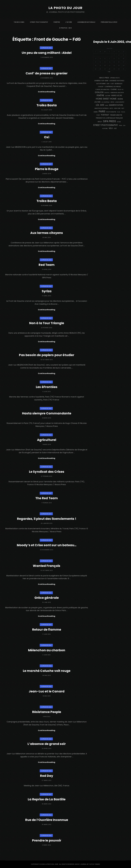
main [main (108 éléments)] (107, 105)
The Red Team (47, 498)
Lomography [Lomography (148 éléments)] (120, 102)
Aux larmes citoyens (47, 233)
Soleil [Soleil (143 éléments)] (119, 122)
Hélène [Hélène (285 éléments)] (120, 99)
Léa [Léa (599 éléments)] (97, 105)
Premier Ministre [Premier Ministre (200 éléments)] (116, 115)
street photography (39, 22)
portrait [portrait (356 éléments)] (105, 115)
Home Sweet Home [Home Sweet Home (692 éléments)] (106, 99)
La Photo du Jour (65, 8)
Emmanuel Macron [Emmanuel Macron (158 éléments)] (117, 93)
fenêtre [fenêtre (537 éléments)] (100, 95)
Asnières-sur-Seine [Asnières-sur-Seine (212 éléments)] (101, 81)
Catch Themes (95, 864)
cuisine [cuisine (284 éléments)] (114, 89)
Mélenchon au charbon (47, 650)
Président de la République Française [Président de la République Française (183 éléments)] (109, 118)
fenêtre (57, 22)
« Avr (109, 72)
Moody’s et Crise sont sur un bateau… (47, 545)
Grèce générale (47, 598)
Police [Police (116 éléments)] (123, 112)
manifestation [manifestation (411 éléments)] (116, 105)
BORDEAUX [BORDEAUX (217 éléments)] (119, 84)
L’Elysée (69, 22)
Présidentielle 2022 (109, 22)
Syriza (47, 291)
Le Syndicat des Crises (47, 472)
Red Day (47, 776)
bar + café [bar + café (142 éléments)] (110, 84)
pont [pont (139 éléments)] (98, 115)
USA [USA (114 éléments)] (124, 125)
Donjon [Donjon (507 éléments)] (99, 92)
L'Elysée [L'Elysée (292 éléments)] (97, 102)
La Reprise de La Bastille (47, 799)
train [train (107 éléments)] (120, 125)
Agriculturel (47, 440)
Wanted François (47, 566)
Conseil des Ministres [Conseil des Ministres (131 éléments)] (102, 89)
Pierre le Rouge (47, 169)
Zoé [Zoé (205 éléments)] (115, 128)
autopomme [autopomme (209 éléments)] (101, 84)
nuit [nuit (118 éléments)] (123, 108)
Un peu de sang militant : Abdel (47, 53)
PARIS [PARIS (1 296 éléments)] (102, 111)
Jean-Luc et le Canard (47, 691)
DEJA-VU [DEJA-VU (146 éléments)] (121, 89)
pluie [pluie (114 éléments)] (119, 112)
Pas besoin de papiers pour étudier (47, 355)
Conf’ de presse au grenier (47, 73)
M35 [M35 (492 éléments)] (102, 105)
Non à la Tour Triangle (47, 323)
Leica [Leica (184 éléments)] (112, 102)
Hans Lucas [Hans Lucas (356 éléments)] (117, 95)
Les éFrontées (47, 387)
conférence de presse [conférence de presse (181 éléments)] (113, 87)
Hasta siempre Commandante (47, 413)
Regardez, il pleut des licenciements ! (47, 519)
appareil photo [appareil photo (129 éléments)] (115, 78)
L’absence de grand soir (47, 744)
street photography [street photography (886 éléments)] (106, 125)
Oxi (47, 137)
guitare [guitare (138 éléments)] (108, 96)
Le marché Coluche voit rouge (47, 671)
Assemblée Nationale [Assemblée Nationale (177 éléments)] (117, 81)
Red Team (47, 265)
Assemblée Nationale (86, 22)
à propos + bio (66, 28)
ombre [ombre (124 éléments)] (96, 112)
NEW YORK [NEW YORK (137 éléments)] (117, 108)
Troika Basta (47, 105)
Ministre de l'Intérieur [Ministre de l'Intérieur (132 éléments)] (102, 108)
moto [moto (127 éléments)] (111, 108)
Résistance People (47, 712)
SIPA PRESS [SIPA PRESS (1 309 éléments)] (110, 121)
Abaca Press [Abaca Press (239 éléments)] (104, 78)
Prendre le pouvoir (47, 840)
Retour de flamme (47, 630)
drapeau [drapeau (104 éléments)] (107, 93)
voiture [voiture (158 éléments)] (105, 128)
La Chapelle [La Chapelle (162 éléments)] (106, 102)
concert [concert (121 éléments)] (101, 87)
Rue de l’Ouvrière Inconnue (47, 820)
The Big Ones (19, 22)
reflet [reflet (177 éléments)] (100, 122)
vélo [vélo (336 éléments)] (111, 128)
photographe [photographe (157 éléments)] (111, 112)
